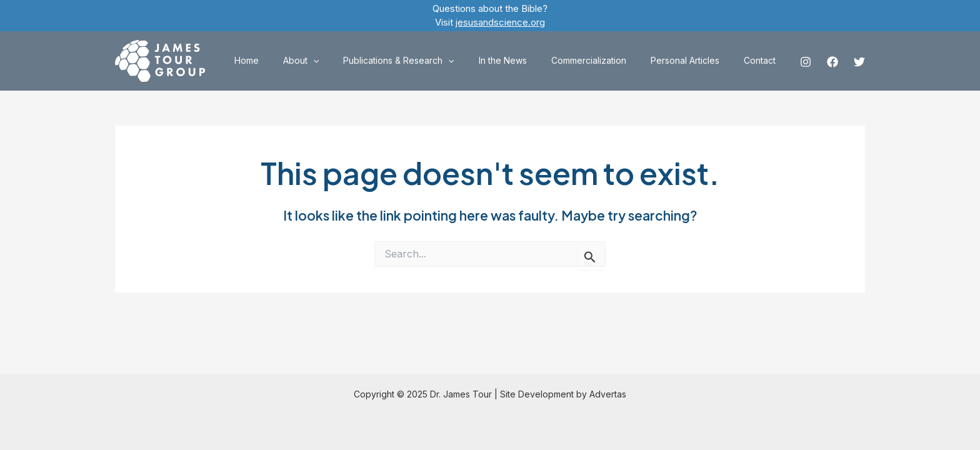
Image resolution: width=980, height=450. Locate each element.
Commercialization (606, 60)
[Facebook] (832, 62)
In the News (527, 60)
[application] (351, 61)
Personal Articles (695, 60)
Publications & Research (430, 61)
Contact (763, 60)
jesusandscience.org (500, 22)
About (338, 61)
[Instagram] (806, 62)
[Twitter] (859, 62)
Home (291, 60)
